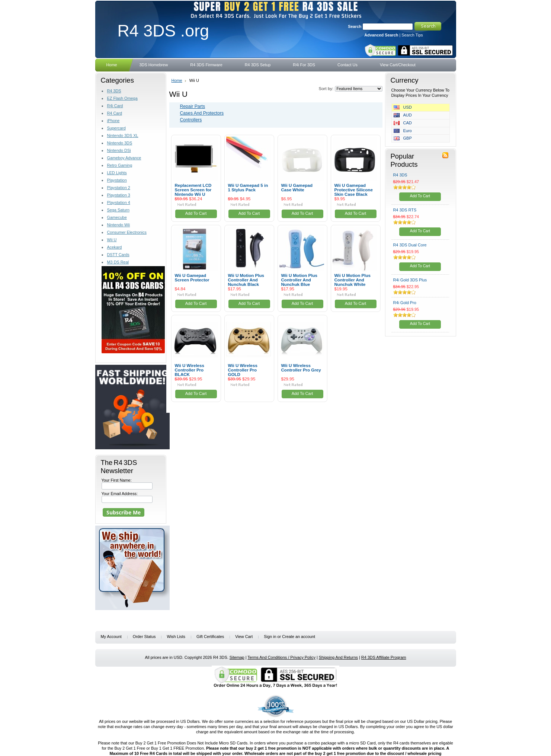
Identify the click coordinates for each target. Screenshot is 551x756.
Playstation (117, 180)
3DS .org (164, 31)
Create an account (299, 637)
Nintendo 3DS (120, 143)
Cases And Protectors (202, 113)
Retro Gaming (120, 165)
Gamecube (117, 217)
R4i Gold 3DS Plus (410, 280)
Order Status (144, 637)
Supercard (116, 128)
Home (177, 80)
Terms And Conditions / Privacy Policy (281, 657)
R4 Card (115, 113)
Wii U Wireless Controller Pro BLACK (190, 370)
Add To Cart (196, 213)
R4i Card (115, 106)
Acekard (115, 247)
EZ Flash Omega (122, 98)
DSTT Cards (118, 255)
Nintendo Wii (119, 225)
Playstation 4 (119, 202)
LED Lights (117, 173)
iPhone (113, 121)
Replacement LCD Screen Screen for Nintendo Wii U (193, 190)
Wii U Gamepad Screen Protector (192, 278)
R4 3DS (114, 91)
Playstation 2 (119, 188)
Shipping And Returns (338, 657)
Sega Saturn (118, 210)
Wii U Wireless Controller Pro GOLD (243, 370)
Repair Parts (193, 106)
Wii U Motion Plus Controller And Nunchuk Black (246, 280)
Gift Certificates (210, 637)
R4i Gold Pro (405, 303)
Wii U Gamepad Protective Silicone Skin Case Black (354, 190)
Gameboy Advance (124, 158)
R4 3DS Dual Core (410, 245)
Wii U (112, 240)
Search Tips (412, 35)
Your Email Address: (120, 494)
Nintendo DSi (119, 150)
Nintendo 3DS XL (123, 135)
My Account (111, 637)
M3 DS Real (118, 262)
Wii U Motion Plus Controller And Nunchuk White (353, 280)
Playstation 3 (119, 195)
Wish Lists (176, 637)
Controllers (191, 120)
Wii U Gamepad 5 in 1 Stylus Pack (248, 188)
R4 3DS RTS (405, 210)
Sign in (270, 637)
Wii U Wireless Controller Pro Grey (301, 368)
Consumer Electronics (127, 232)
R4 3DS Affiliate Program (384, 657)
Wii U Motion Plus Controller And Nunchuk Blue (299, 280)
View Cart (244, 637)
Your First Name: (117, 480)
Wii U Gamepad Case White (297, 188)
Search (355, 26)
